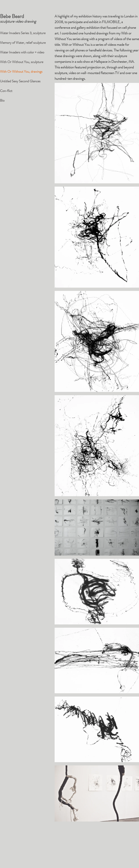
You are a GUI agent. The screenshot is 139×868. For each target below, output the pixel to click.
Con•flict (6, 91)
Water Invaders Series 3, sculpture (23, 33)
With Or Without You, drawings (21, 72)
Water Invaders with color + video (22, 52)
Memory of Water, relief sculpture (23, 43)
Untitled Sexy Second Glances (20, 81)
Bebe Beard (12, 16)
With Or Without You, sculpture (22, 62)
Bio (2, 100)
